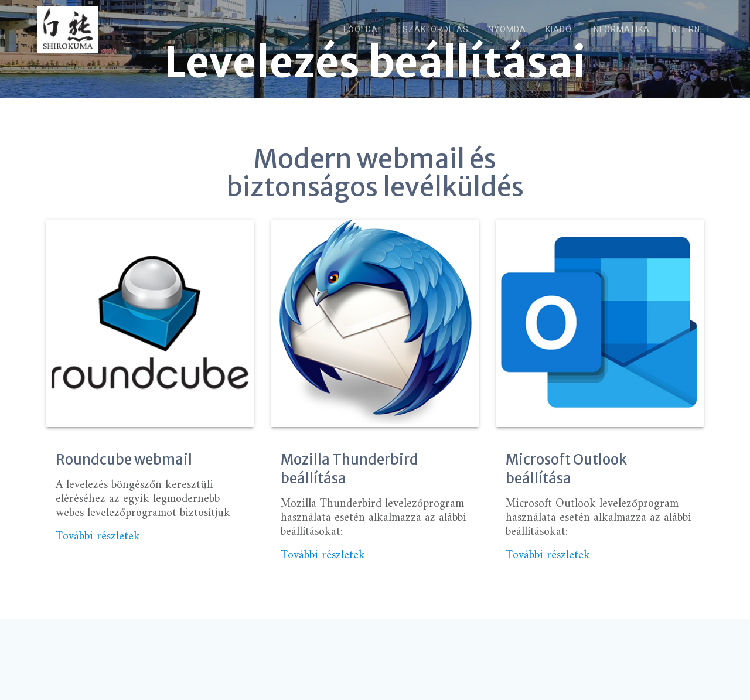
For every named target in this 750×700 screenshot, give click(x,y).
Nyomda (507, 29)
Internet (690, 29)
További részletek (98, 556)
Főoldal (363, 29)
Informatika (621, 29)
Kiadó (559, 29)
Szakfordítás (436, 29)
